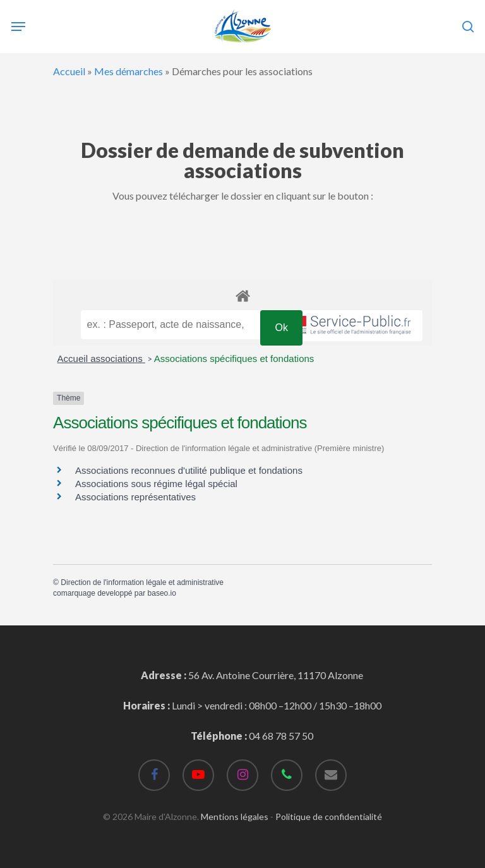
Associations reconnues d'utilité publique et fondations (189, 470)
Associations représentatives (135, 497)
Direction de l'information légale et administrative (142, 582)
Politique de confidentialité (329, 817)
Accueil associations (101, 359)
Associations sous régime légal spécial (156, 484)
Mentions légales (235, 817)
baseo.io (162, 593)
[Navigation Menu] (18, 27)
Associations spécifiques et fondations (234, 359)
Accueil (69, 71)
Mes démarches (129, 71)
